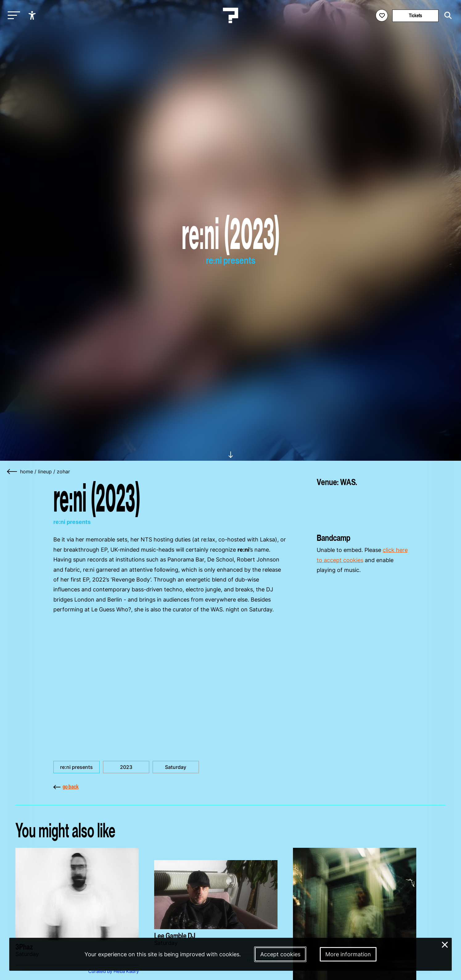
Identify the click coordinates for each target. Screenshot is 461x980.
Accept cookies (280, 954)
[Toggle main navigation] (12, 16)
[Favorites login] (382, 15)
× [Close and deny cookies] (445, 944)
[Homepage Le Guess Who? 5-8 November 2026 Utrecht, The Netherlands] (231, 15)
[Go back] (12, 472)
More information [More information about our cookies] (348, 954)
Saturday (176, 767)
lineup (45, 472)
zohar (63, 472)
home (27, 472)
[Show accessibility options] (33, 15)
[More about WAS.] (362, 508)
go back (66, 787)
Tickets (416, 16)
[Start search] (447, 15)
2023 (126, 767)
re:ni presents (76, 767)
